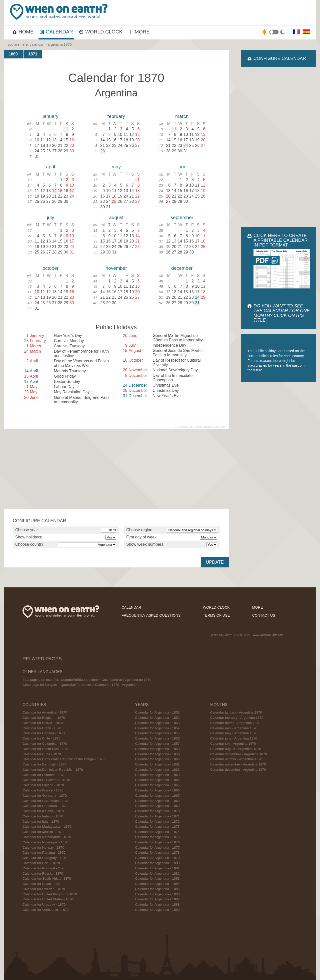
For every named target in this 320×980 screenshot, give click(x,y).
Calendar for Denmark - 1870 (44, 764)
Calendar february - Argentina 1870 (237, 718)
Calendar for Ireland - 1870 (43, 816)
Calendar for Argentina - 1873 (157, 827)
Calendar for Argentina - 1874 (157, 832)
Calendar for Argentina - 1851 (157, 712)
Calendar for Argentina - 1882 (157, 873)
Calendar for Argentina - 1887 (157, 899)
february (116, 116)
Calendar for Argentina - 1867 (157, 796)
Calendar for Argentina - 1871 (157, 816)
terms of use (216, 615)
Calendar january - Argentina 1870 (236, 712)
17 (72, 191)
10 (37, 292)
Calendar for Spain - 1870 (42, 884)
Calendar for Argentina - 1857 (157, 744)
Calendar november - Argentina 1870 (238, 764)
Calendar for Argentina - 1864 (157, 780)
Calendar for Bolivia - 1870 (43, 723)
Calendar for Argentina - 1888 (157, 904)
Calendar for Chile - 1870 (41, 738)
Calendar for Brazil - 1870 (42, 728)
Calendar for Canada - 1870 (44, 733)
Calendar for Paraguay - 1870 (45, 858)
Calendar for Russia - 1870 (43, 873)
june (182, 167)
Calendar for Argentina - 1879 (157, 858)
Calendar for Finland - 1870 (43, 785)
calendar (37, 44)
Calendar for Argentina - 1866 (157, 790)
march (182, 116)
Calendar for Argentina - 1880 (157, 863)
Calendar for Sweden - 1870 (44, 889)
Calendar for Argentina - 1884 (157, 884)
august (116, 217)
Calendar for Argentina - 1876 (157, 842)
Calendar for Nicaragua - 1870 (45, 842)
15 (60, 191)
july (51, 217)
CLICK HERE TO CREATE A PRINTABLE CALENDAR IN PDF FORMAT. (281, 240)
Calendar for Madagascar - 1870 (47, 827)
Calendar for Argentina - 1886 (157, 894)
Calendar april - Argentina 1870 (234, 728)
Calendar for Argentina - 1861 (157, 764)
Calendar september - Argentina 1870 (239, 754)
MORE (139, 32)
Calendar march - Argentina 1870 (235, 723)
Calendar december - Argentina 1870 (238, 770)
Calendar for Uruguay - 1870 (44, 904)
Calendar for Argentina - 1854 (157, 728)
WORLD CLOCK (101, 32)
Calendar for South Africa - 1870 (47, 878)
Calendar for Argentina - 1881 (157, 868)
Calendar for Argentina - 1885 (157, 889)
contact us (264, 615)
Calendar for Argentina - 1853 (157, 723)
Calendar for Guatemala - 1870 (46, 801)
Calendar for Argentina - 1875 (157, 837)
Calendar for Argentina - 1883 (157, 878)
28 (102, 151)
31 (197, 303)
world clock (216, 607)
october (50, 268)
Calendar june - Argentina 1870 (234, 738)
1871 (33, 54)
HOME (23, 32)
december (182, 268)
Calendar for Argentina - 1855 (157, 733)
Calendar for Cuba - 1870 (42, 754)
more (258, 607)
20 (168, 196)
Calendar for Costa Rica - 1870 (46, 749)
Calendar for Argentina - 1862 (157, 770)
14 (54, 191)
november (116, 268)
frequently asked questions (151, 615)
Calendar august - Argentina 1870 (236, 749)
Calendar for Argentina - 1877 (157, 848)
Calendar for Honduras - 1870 (45, 806)
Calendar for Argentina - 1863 (157, 775)
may (116, 167)
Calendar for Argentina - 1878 (157, 853)
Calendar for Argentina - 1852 (157, 718)
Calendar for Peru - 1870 (41, 863)
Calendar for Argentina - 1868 (157, 801)
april (50, 167)
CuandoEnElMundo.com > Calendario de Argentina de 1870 (106, 680)
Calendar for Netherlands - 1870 (47, 837)
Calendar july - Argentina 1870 (233, 744)
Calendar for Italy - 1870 (41, 822)
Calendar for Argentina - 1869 (157, 806)
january (51, 116)
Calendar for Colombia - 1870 (45, 744)
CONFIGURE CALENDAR (280, 58)
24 (186, 145)
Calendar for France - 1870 (43, 790)
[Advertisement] (224, 12)
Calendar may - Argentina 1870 (234, 733)
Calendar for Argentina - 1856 (157, 738)
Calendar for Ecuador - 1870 (44, 775)
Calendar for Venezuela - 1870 (45, 910)
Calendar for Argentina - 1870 (45, 712)
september (182, 217)
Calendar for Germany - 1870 (45, 796)
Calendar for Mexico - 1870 (43, 832)
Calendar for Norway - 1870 (43, 848)
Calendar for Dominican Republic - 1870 (53, 770)
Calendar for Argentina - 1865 (157, 785)
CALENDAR (56, 32)
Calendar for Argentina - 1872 (157, 822)
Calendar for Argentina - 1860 (157, 759)
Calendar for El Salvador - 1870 (46, 780)
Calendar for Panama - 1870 (44, 853)
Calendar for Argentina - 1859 (157, 754)
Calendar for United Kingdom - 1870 (50, 894)
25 (114, 201)
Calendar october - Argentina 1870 (236, 759)
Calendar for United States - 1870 (48, 899)
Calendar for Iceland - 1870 (43, 811)
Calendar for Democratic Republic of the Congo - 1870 (63, 759)
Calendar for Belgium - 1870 (44, 718)
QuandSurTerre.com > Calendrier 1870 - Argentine (98, 685)
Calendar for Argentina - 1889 (157, 910)
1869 (13, 54)
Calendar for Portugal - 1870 (44, 868)
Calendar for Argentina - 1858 (157, 749)
